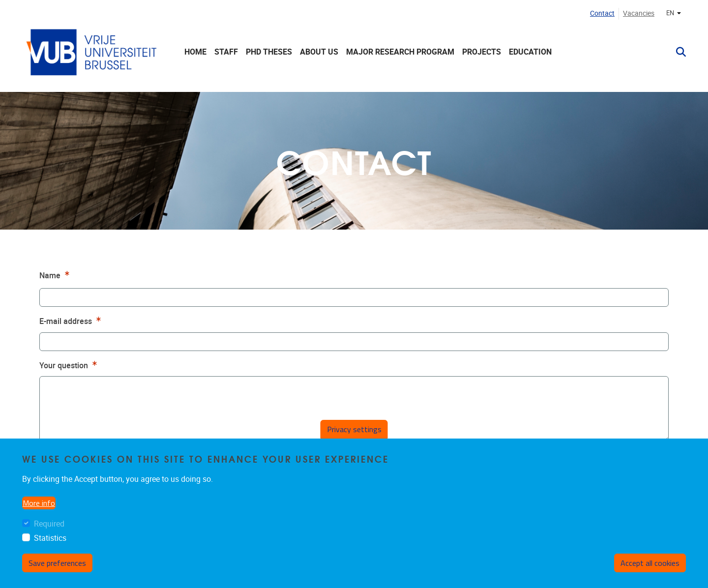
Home (195, 52)
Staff (226, 52)
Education (530, 52)
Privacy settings (354, 429)
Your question (69, 365)
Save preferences (57, 563)
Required (49, 524)
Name (56, 275)
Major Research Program (400, 52)
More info (39, 503)
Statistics (50, 538)
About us (319, 52)
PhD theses (269, 52)
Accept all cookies (650, 563)
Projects (482, 52)
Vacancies (639, 14)
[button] (677, 52)
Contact (602, 14)
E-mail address (71, 320)
